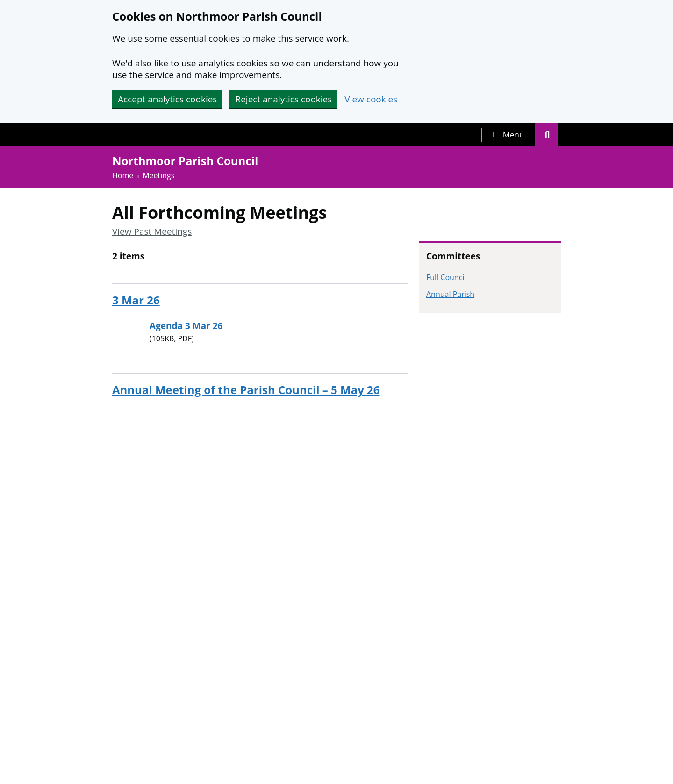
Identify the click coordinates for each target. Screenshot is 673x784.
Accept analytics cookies (167, 99)
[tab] (508, 135)
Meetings (158, 175)
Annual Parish (450, 294)
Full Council (446, 277)
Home (123, 175)
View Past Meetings (152, 232)
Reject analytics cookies (283, 99)
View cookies (371, 99)
